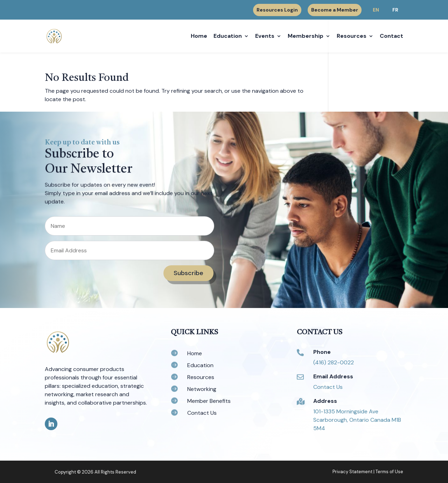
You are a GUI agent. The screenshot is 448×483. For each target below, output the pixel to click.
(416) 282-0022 (334, 362)
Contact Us (328, 387)
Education (228, 37)
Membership (306, 37)
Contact (391, 37)
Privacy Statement (352, 472)
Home (199, 37)
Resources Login (277, 10)
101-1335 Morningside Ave (346, 411)
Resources (352, 37)
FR (395, 10)
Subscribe (188, 273)
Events (265, 37)
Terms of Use (389, 472)
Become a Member (335, 10)
